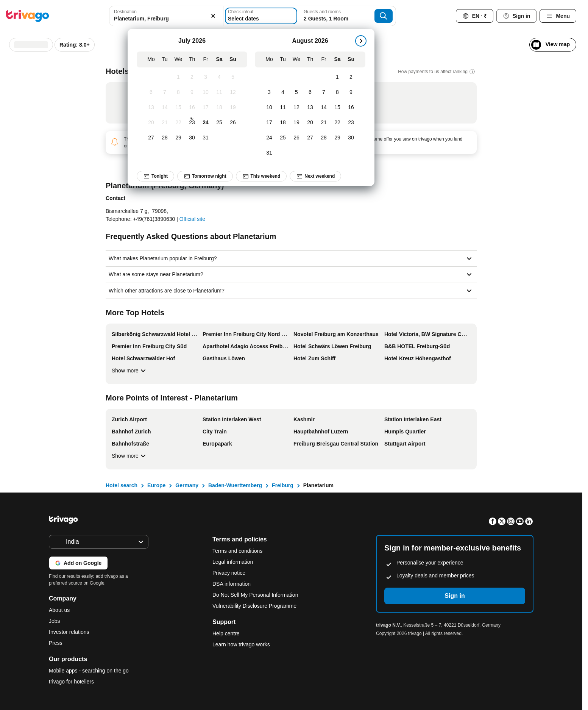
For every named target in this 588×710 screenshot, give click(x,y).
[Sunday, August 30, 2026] (351, 138)
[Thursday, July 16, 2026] (192, 108)
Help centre (226, 633)
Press (56, 643)
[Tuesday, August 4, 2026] (283, 92)
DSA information (232, 584)
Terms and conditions (237, 551)
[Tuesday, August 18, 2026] (283, 123)
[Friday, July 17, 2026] (206, 108)
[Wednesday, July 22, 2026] (178, 123)
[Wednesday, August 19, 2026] (296, 123)
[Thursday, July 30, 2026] (192, 138)
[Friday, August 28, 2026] (324, 138)
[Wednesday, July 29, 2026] (178, 138)
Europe (156, 485)
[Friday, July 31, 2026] (206, 138)
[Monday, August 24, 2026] (269, 138)
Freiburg (283, 485)
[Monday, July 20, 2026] (151, 123)
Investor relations (69, 632)
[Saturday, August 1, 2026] (337, 77)
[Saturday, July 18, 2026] (219, 108)
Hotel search (122, 485)
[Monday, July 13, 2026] (151, 108)
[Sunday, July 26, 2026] (233, 123)
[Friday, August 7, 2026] (324, 92)
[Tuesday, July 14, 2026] (165, 108)
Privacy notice (229, 573)
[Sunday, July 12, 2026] (233, 92)
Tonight (155, 176)
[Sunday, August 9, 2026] (351, 92)
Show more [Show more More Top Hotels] (130, 371)
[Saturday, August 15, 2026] (337, 108)
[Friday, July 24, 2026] (206, 123)
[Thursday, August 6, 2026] (310, 92)
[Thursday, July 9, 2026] (192, 92)
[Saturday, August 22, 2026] (337, 123)
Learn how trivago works (241, 644)
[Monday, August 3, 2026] (269, 92)
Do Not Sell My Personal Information (256, 595)
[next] (361, 41)
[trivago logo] (28, 16)
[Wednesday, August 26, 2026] (296, 138)
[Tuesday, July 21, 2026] (165, 123)
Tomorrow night (205, 176)
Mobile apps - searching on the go (89, 671)
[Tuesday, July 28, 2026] (165, 138)
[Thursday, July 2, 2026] (192, 77)
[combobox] (166, 16)
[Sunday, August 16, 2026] (351, 108)
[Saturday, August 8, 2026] (337, 92)
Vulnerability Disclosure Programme (254, 606)
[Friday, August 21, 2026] (324, 123)
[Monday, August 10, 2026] (269, 108)
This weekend (261, 176)
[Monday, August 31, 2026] (269, 153)
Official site (192, 219)
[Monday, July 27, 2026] (151, 138)
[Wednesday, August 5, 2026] (296, 92)
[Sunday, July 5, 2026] (233, 77)
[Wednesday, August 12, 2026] (296, 108)
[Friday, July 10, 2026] (206, 92)
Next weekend (315, 176)
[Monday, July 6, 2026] (151, 92)
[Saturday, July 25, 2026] (219, 123)
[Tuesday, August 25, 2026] (283, 138)
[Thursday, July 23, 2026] (192, 123)
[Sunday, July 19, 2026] (233, 108)
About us (59, 610)
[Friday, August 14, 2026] (324, 108)
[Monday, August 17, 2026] (269, 123)
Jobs (55, 621)
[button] (166, 16)
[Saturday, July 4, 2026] (219, 77)
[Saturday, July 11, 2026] (219, 92)
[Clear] (213, 16)
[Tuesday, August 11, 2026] (283, 108)
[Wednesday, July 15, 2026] (178, 108)
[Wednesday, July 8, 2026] (178, 92)
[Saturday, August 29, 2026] (337, 138)
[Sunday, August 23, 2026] (351, 123)
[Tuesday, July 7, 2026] (165, 92)
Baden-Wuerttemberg (235, 485)
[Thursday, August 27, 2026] (310, 138)
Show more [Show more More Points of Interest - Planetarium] (130, 456)
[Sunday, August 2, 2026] (351, 77)
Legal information (233, 562)
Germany (187, 485)
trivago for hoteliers (71, 682)
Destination (125, 12)
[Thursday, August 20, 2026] (310, 123)
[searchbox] (166, 19)
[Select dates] (261, 16)
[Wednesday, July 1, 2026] (178, 77)
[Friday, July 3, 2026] (206, 77)
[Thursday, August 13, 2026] (310, 108)
